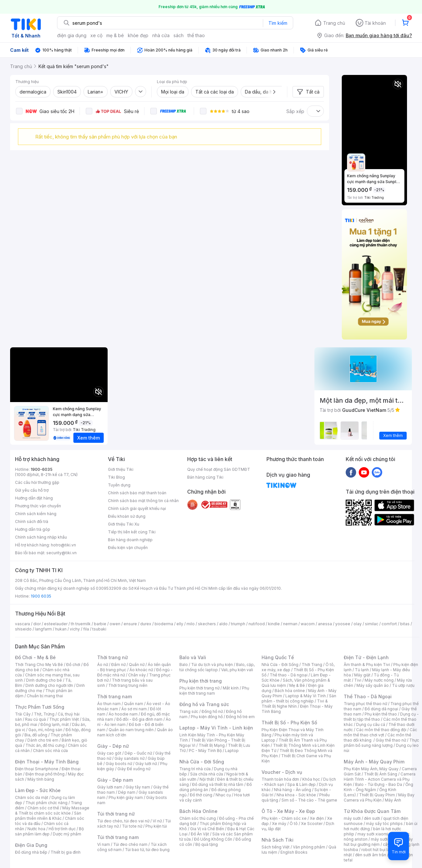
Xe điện (317, 818)
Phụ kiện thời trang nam (214, 691)
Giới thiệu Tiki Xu (124, 524)
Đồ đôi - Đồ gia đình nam (139, 719)
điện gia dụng (72, 35)
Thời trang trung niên (128, 685)
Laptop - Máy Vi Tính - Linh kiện (216, 728)
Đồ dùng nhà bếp (31, 852)
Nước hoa (36, 829)
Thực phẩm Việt (64, 719)
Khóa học (311, 779)
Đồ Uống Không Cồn (213, 839)
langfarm (43, 629)
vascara (23, 624)
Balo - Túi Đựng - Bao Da (379, 784)
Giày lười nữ (146, 764)
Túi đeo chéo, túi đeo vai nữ (123, 821)
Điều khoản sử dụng (127, 516)
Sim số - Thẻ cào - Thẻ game (309, 800)
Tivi (358, 680)
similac (372, 624)
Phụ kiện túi (156, 826)
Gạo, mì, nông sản (45, 730)
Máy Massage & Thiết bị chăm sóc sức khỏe (52, 810)
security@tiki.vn (61, 553)
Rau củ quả (36, 719)
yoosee (343, 624)
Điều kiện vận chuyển (128, 548)
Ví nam (104, 844)
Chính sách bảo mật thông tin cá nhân (143, 501)
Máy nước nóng (379, 680)
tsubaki (99, 629)
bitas (405, 624)
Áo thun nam (109, 704)
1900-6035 (42, 469)
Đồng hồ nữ (212, 711)
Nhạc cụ (223, 795)
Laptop (232, 751)
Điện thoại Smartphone (37, 769)
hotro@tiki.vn (63, 545)
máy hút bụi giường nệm (378, 842)
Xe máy (279, 824)
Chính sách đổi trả (32, 521)
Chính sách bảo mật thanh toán (137, 493)
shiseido (23, 629)
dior (37, 624)
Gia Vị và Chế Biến (207, 829)
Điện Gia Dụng (31, 845)
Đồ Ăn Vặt (200, 834)
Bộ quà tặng (207, 844)
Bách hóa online (290, 691)
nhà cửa (161, 35)
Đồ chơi (73, 665)
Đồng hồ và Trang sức (204, 704)
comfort (389, 624)
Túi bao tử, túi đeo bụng (147, 850)
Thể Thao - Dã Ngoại (368, 696)
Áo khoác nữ (141, 670)
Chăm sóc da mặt (32, 797)
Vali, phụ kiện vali (237, 670)
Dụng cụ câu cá (371, 724)
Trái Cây (23, 714)
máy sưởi (352, 818)
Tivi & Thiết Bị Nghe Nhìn (295, 704)
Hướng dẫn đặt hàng (34, 498)
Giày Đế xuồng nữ (134, 769)
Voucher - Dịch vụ (282, 772)
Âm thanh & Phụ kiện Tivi (367, 665)
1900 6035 (41, 596)
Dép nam (127, 792)
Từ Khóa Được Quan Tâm (372, 811)
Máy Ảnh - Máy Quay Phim (374, 762)
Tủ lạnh (362, 670)
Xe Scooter (312, 824)
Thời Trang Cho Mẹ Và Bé (39, 665)
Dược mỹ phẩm (67, 834)
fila (86, 629)
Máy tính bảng (41, 779)
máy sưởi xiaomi (386, 839)
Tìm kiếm (278, 23)
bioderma (164, 624)
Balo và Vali (193, 657)
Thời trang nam (114, 696)
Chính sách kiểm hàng (36, 514)
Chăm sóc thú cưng (198, 818)
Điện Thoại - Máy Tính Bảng (47, 762)
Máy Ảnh (393, 800)
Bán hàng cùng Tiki (205, 477)
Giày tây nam (138, 787)
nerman (290, 624)
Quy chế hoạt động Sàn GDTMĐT (219, 469)
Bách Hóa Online (198, 811)
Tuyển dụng (119, 485)
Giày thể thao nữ (391, 740)
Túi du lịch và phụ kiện (212, 665)
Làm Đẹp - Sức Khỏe (38, 790)
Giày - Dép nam (115, 780)
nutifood (257, 624)
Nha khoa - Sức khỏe (296, 795)
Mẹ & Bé (297, 685)
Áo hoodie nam (123, 714)
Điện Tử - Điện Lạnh (366, 657)
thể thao (196, 35)
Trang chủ (334, 23)
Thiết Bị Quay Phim (377, 795)
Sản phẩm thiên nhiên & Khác (48, 816)
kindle (274, 624)
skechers (207, 624)
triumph (238, 624)
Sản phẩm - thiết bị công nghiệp (299, 698)
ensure (130, 624)
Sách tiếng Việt (276, 847)
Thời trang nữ (113, 657)
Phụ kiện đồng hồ (207, 717)
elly (180, 624)
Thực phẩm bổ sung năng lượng (381, 743)
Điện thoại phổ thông (45, 774)
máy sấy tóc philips (384, 824)
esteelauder (56, 624)
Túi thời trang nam (118, 837)
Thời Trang (312, 665)
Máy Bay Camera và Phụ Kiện (379, 797)
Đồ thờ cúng (201, 795)
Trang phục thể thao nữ (365, 704)
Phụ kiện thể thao (381, 714)
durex (146, 624)
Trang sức (189, 711)
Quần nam (134, 704)
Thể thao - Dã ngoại (289, 675)
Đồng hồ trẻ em (240, 717)
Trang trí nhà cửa (195, 769)
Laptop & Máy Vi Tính (306, 696)
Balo (184, 665)
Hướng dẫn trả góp (33, 529)
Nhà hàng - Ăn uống (293, 790)
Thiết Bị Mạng (212, 745)
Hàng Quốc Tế (278, 657)
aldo (223, 624)
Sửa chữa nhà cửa (207, 774)
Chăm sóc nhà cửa (50, 751)
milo (191, 624)
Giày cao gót (109, 753)
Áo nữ (103, 665)
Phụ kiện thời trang (201, 681)
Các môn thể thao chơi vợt (380, 732)
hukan (61, 629)
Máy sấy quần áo (373, 685)
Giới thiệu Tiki (121, 469)
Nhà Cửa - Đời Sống (202, 762)
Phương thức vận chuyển (38, 506)
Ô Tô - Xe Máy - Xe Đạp (288, 811)
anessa (325, 624)
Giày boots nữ (119, 764)
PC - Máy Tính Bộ (205, 751)
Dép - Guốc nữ (138, 753)
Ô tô (294, 824)
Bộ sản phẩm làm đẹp (49, 831)
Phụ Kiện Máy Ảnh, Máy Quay (371, 769)
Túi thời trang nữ (116, 814)
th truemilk (81, 624)
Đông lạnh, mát (55, 724)
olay (358, 624)
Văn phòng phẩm (309, 847)
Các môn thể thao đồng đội (381, 730)
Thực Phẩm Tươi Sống (40, 707)
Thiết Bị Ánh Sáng (381, 774)
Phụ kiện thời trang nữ (199, 688)
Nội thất (207, 779)
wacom (308, 624)
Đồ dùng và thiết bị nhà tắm (218, 784)
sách (179, 35)
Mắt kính (231, 688)
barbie (100, 624)
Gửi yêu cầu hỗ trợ (32, 490)
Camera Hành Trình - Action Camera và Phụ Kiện (380, 779)
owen (115, 624)
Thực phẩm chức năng (46, 803)
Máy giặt (362, 675)
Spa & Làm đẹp (301, 784)
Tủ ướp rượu (403, 685)
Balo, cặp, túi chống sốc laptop (217, 667)
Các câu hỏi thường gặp (37, 482)
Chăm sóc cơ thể (43, 808)
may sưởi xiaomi (373, 834)
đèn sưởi (372, 818)
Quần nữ (137, 665)
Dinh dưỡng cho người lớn (49, 685)
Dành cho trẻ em (43, 740)
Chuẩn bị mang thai (45, 696)
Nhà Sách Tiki (278, 840)
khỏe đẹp (138, 35)
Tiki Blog (116, 477)
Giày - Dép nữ (113, 746)
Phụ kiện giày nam (126, 797)
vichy (75, 629)
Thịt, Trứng (44, 714)
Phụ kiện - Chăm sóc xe (284, 818)
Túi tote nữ (132, 826)
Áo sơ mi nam (134, 709)
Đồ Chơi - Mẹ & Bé (35, 657)
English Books (294, 852)
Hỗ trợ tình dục (62, 829)
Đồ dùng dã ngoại (381, 709)
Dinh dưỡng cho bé (44, 680)
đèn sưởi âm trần (371, 855)
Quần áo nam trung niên (131, 730)
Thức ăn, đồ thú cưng (45, 745)
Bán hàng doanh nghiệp (130, 540)
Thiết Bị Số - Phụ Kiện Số (289, 723)
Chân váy (137, 675)
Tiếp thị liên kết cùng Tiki (132, 532)
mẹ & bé (115, 35)
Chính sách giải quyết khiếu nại (137, 508)
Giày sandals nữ (129, 758)
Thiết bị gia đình (66, 852)
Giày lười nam (110, 787)
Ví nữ (157, 821)
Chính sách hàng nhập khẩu (41, 537)
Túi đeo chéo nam (130, 844)
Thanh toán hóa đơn (280, 779)
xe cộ (96, 35)
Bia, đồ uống (36, 735)
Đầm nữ (118, 665)
